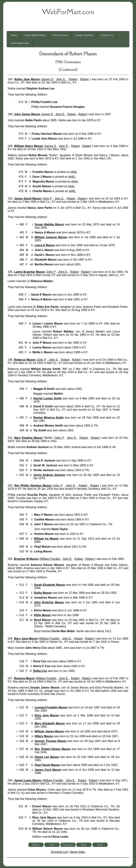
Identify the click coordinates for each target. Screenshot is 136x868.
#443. (72, 177)
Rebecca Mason (25, 360)
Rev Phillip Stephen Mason (33, 486)
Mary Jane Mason (26, 639)
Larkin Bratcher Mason (29, 272)
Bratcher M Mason (26, 559)
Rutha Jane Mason (27, 79)
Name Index (78, 852)
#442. (74, 172)
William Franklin (50, 559)
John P (47, 199)
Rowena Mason (24, 678)
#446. (72, 191)
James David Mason (28, 199)
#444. (75, 181)
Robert (73, 79)
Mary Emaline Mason (28, 438)
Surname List (59, 852)
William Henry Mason (29, 146)
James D (48, 79)
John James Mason (27, 114)
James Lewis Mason (28, 780)
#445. (72, 186)
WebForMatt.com (68, 12)
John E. (61, 79)
